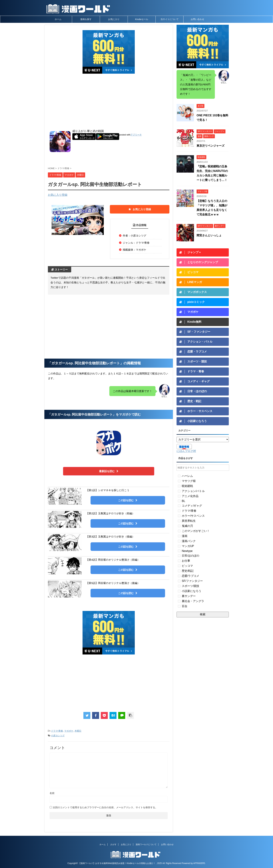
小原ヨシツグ (58, 736)
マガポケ (69, 731)
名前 (52, 793)
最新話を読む (109, 471)
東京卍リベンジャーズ (210, 146)
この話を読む (128, 500)
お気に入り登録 (58, 195)
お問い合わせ (197, 19)
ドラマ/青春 (57, 731)
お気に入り (114, 19)
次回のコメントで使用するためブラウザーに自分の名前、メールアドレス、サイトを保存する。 (105, 807)
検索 (203, 614)
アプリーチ (136, 135)
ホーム (58, 19)
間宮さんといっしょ (209, 235)
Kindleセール (142, 19)
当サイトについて (170, 19)
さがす (113, 844)
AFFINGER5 (199, 863)
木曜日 (78, 731)
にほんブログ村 (186, 451)
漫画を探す (86, 19)
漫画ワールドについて (146, 844)
